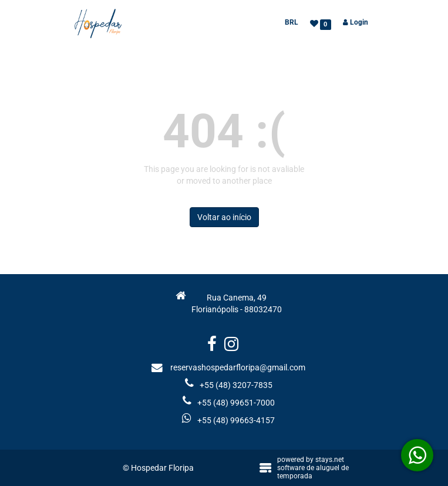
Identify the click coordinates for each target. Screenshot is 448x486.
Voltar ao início (224, 217)
